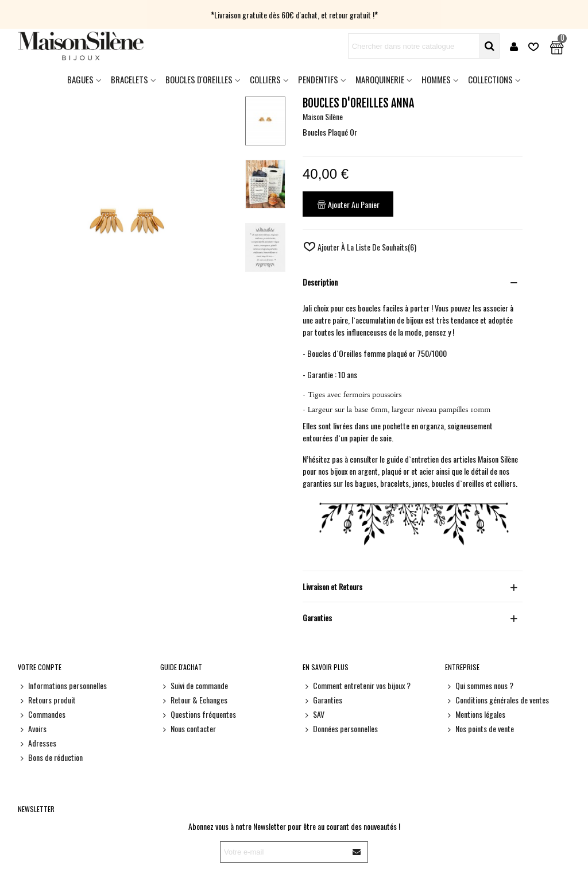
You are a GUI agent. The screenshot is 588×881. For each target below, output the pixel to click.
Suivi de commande (194, 685)
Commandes (42, 714)
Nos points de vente (479, 728)
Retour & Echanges (194, 700)
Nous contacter (188, 728)
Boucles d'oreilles (199, 79)
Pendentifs (318, 79)
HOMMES (436, 79)
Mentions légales (475, 714)
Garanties (322, 700)
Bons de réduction (50, 757)
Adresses (37, 743)
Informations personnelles (62, 685)
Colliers (265, 79)
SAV (314, 714)
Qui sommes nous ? (479, 685)
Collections (490, 79)
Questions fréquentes (198, 714)
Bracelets (129, 79)
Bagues (80, 79)
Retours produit (47, 700)
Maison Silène (323, 116)
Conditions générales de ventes (497, 700)
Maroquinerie (380, 79)
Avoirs (32, 728)
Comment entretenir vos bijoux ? (357, 685)
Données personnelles (340, 728)
